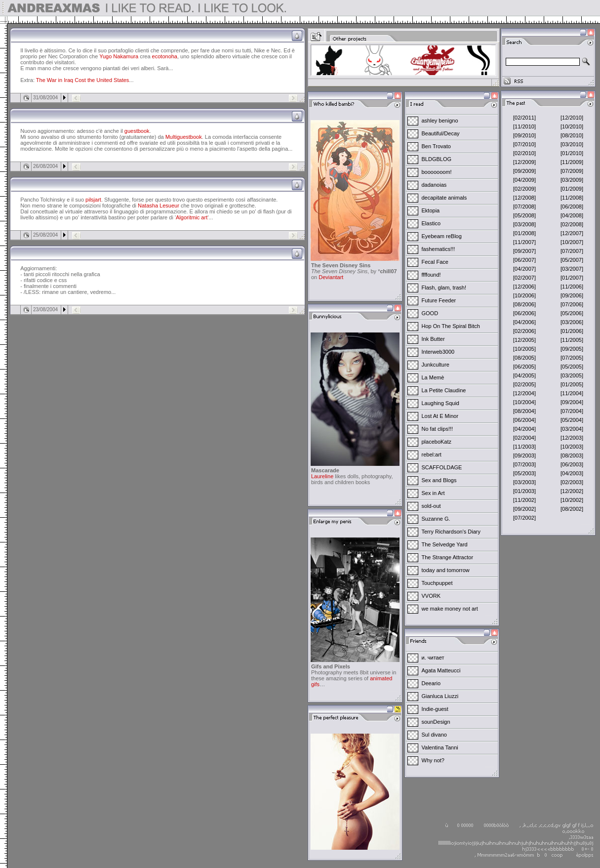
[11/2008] (572, 198)
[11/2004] (572, 393)
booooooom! (437, 172)
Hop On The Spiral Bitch (451, 326)
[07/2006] (572, 304)
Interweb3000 (438, 352)
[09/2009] (524, 171)
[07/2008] (524, 207)
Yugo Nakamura (119, 56)
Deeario (431, 683)
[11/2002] (524, 500)
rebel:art (432, 455)
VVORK (431, 596)
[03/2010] (572, 144)
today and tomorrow (446, 570)
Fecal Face (435, 262)
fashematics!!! (439, 249)
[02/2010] (524, 153)
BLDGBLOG (437, 159)
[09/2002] (524, 509)
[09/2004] (572, 402)
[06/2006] (524, 313)
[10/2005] (524, 349)
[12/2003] (572, 438)
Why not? (433, 760)
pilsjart (93, 200)
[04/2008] (572, 215)
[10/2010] (572, 126)
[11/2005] (572, 340)
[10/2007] (572, 242)
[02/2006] (524, 331)
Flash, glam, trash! (444, 288)
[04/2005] (524, 375)
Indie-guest (435, 709)
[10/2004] (524, 402)
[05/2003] (524, 473)
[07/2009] (572, 171)
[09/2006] (572, 295)
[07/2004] (572, 411)
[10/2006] (524, 295)
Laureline (322, 476)
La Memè (433, 377)
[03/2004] (572, 429)
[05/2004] (572, 420)
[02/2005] (524, 384)
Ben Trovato (436, 146)
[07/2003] (524, 464)
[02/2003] (572, 482)
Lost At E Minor (440, 416)
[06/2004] (524, 420)
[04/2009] (524, 180)
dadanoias (434, 185)
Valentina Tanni (440, 747)
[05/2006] (572, 313)
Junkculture (436, 365)
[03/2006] (572, 322)
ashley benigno (440, 121)
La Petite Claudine (444, 390)
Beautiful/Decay (441, 133)
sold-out (431, 506)
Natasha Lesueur (159, 206)
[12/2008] (524, 198)
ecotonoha (165, 56)
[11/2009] (572, 162)
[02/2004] (524, 438)
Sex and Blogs (439, 480)
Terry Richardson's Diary (451, 532)
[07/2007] (572, 251)
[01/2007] (572, 278)
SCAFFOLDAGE (442, 467)
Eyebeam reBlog (442, 236)
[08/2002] (572, 509)
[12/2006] (524, 287)
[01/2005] (572, 384)
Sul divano (434, 735)
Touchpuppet (437, 583)
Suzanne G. (436, 519)
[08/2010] (572, 135)
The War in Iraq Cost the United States (83, 80)
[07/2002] (524, 518)
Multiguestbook (184, 137)
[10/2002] (572, 500)
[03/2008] (524, 224)
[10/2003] (572, 447)
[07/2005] (572, 358)
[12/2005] (524, 340)
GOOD (430, 313)
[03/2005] (572, 375)
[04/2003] (572, 473)
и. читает (433, 658)
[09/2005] (572, 349)
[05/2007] (572, 260)
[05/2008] (524, 215)
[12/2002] (572, 491)
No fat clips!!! (438, 429)
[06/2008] (572, 207)
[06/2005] (524, 367)
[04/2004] (524, 429)
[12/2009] (524, 162)
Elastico (431, 223)
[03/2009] (572, 180)
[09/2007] (524, 251)
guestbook (137, 131)
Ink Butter (433, 339)
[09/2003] (524, 455)
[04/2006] (524, 322)
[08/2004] (524, 411)
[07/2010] (524, 144)
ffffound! (431, 275)
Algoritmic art (192, 217)
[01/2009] (572, 189)
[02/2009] (524, 189)
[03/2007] (572, 269)
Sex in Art (433, 493)
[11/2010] (524, 126)
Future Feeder (439, 300)
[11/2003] (524, 447)
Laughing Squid (440, 403)
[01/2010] (572, 153)
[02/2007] (524, 278)
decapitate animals (444, 198)
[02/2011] (524, 118)
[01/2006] (572, 331)
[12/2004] (524, 393)
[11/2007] (524, 242)
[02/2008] (572, 224)
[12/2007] (572, 233)
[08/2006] (524, 304)
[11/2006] (572, 287)
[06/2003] (572, 464)
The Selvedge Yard (445, 544)
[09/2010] (524, 135)
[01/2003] (524, 491)
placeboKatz (437, 442)
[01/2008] (524, 233)
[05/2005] (572, 367)
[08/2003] (572, 455)
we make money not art (450, 609)
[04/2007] (524, 269)
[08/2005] (524, 358)
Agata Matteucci (441, 670)
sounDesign (436, 722)
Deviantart (331, 277)
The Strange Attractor (448, 557)
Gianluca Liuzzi (440, 696)
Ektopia (431, 210)
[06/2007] (524, 260)
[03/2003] (524, 482)
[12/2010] (572, 118)
